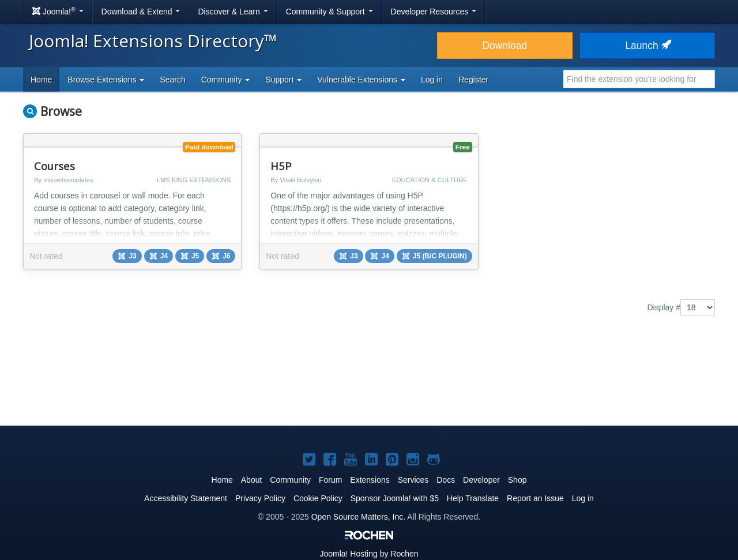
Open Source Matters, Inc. (358, 517)
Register (473, 80)
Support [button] (283, 80)
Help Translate (473, 498)
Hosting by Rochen (369, 554)
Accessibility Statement (186, 498)
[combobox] (639, 79)
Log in (432, 80)
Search (172, 80)
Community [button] (226, 80)
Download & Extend (141, 12)
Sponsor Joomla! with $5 (395, 498)
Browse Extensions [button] (106, 80)
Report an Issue (535, 498)
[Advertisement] (369, 379)
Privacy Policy (260, 498)
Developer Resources (434, 12)
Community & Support (330, 12)
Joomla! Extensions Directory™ (153, 41)
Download (504, 46)
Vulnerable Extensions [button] (361, 80)
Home (41, 80)
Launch (647, 46)
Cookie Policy (318, 498)
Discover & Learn (233, 12)
